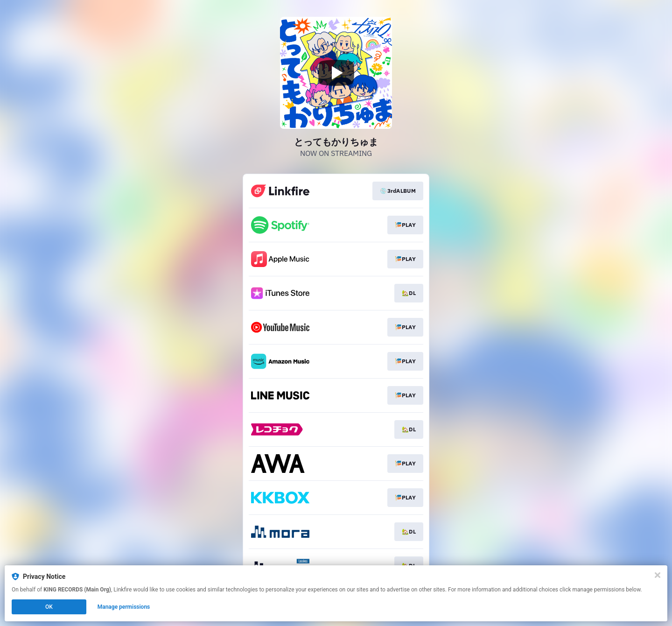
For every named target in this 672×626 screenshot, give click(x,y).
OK (49, 607)
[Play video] (336, 73)
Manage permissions (124, 607)
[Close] (658, 575)
